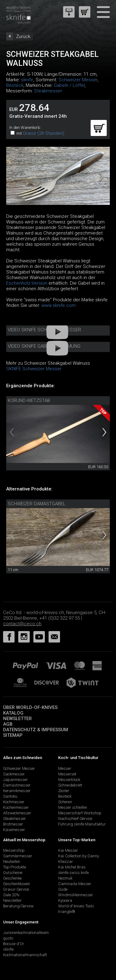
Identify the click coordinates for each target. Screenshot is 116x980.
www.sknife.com (59, 305)
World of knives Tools (76, 906)
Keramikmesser (17, 791)
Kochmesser (14, 802)
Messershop (14, 850)
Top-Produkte (15, 867)
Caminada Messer (75, 884)
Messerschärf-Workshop (80, 813)
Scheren (65, 802)
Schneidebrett (70, 785)
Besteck (15, 85)
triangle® (67, 912)
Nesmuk (65, 878)
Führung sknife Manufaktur (82, 824)
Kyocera (65, 900)
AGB (8, 724)
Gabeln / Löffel (69, 85)
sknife (27, 80)
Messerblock (69, 780)
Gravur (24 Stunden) (44, 133)
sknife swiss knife (73, 873)
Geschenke (12, 878)
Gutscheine (13, 873)
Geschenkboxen (17, 884)
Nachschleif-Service (75, 819)
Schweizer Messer (78, 80)
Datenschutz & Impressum (36, 730)
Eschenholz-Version (27, 283)
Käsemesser (14, 830)
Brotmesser (13, 824)
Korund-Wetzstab (29, 401)
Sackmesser (14, 774)
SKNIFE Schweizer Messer (34, 369)
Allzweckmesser (17, 813)
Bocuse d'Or (14, 944)
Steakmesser (48, 91)
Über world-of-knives (30, 707)
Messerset (67, 774)
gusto (8, 938)
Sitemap (13, 735)
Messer (65, 768)
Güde (63, 889)
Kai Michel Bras (72, 867)
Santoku (10, 796)
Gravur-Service (16, 889)
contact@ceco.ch (22, 624)
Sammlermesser (18, 856)
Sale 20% (11, 895)
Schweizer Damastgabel (37, 504)
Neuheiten (12, 861)
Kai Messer (68, 850)
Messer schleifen (73, 807)
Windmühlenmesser (76, 895)
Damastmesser (17, 785)
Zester (64, 791)
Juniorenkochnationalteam (26, 933)
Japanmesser (15, 780)
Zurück (23, 36)
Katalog (13, 713)
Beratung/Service (18, 906)
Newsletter (17, 719)
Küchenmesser (16, 807)
